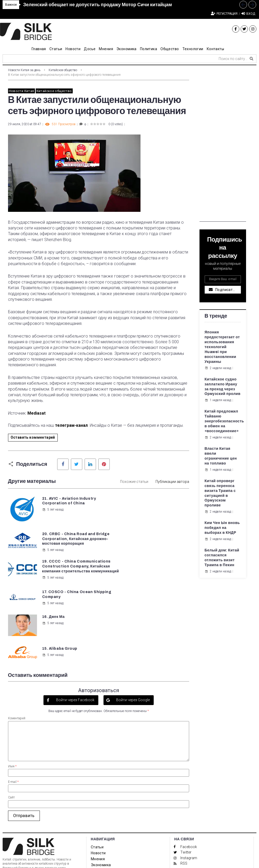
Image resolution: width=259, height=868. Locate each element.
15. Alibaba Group (154, 574)
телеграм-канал (71, 425)
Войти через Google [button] (133, 635)
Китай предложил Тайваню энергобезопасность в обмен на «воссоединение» (224, 421)
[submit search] (251, 59)
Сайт (11, 732)
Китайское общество (63, 70)
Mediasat (36, 413)
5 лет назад (53, 514)
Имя (12, 701)
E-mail (13, 717)
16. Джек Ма (53, 574)
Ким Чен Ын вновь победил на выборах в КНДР (222, 528)
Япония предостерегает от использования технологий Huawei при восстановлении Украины (222, 347)
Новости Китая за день (24, 70)
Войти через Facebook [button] (75, 635)
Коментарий (17, 653)
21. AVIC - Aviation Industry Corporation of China (66, 503)
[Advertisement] (223, 144)
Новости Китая (21, 91)
